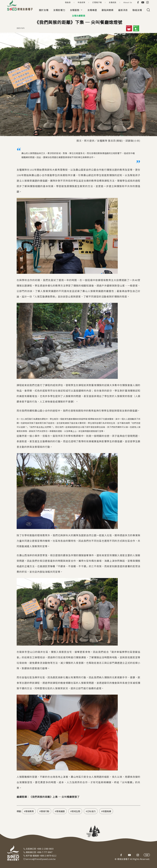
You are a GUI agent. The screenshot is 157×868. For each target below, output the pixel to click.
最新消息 (123, 10)
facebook (138, 2)
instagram (147, 2)
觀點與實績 (108, 10)
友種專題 (92, 10)
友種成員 (113, 2)
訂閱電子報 (97, 2)
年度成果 (81, 2)
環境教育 (29, 811)
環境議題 (60, 811)
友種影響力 (59, 10)
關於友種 (44, 10)
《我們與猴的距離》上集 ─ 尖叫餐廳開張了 (55, 797)
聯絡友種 (137, 10)
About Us (128, 2)
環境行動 (45, 811)
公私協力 (91, 811)
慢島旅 (68, 2)
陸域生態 (76, 811)
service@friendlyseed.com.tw (41, 859)
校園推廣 (107, 811)
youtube (143, 2)
